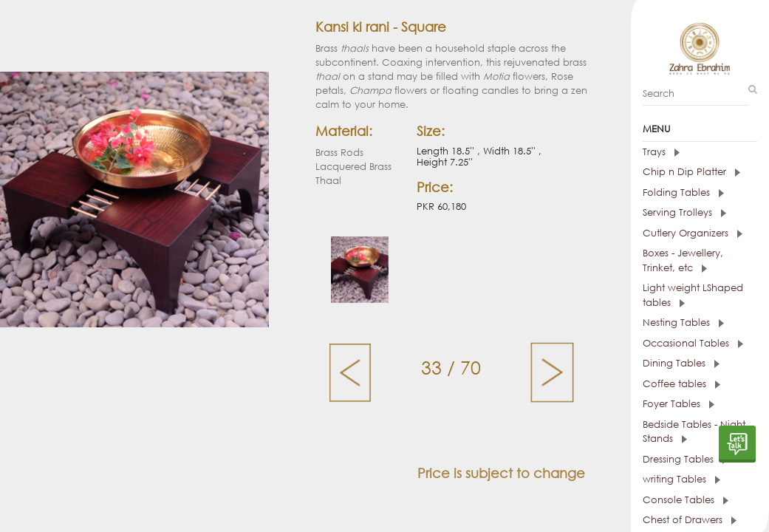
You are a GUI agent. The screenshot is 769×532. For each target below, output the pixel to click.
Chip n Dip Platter (691, 172)
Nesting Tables (683, 323)
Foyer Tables (679, 404)
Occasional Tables (693, 343)
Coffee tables (681, 384)
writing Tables (681, 479)
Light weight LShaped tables (693, 295)
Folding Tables (683, 192)
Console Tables (686, 500)
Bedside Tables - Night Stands (694, 432)
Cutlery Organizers (693, 233)
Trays (661, 152)
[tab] (700, 152)
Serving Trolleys (684, 212)
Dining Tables (681, 363)
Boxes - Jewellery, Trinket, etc (683, 260)
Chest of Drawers (690, 520)
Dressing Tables (685, 459)
